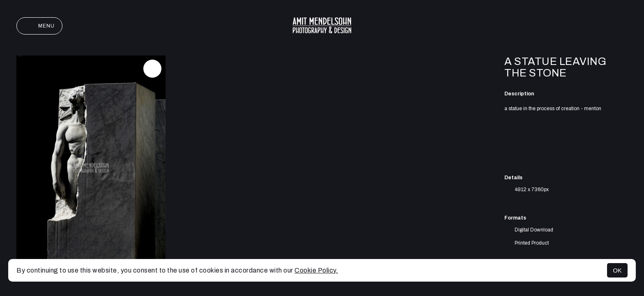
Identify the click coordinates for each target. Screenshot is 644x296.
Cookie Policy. (316, 270)
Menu (39, 26)
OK (617, 270)
